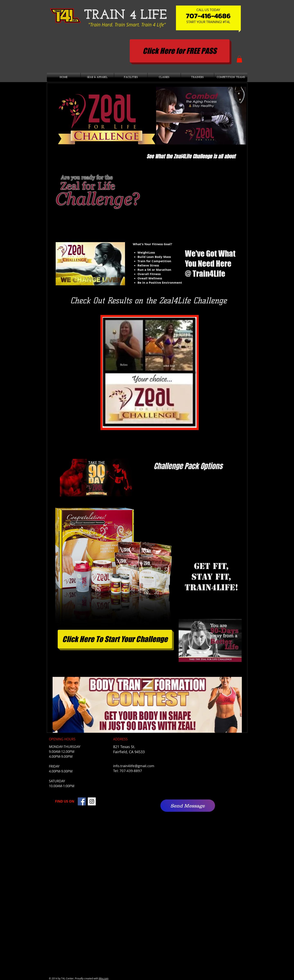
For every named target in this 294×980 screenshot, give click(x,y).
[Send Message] (188, 806)
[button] (239, 59)
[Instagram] (92, 801)
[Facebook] (82, 801)
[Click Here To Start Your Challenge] (115, 639)
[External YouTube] (192, 195)
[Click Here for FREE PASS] (180, 51)
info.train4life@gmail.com (134, 766)
